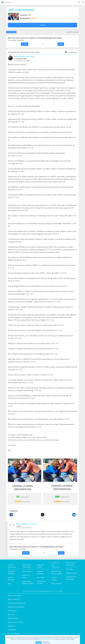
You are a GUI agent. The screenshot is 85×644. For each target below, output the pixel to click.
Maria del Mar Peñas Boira (24, 56)
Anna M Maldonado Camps (26, 524)
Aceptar (39, 642)
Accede (25, 44)
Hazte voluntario (57, 584)
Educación (11, 614)
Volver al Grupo (11, 32)
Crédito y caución (71, 573)
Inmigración (12, 626)
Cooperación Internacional (16, 603)
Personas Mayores (14, 634)
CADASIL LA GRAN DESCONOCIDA (21, 10)
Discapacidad (12, 611)
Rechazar (46, 642)
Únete (43, 25)
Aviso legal (40, 577)
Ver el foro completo (73, 32)
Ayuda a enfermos (14, 599)
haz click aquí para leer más (47, 639)
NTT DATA (69, 569)
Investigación (12, 630)
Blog (9, 583)
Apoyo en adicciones (15, 595)
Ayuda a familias (13, 618)
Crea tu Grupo (27, 571)
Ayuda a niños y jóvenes (16, 622)
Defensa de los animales (16, 607)
